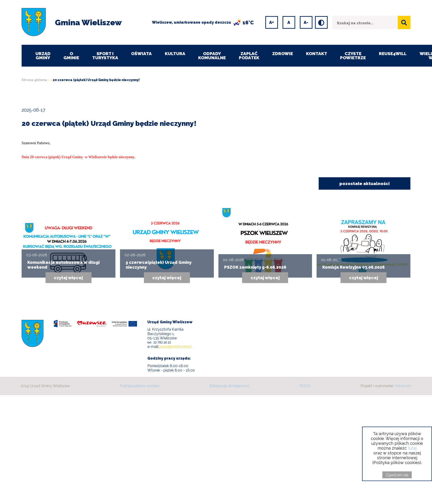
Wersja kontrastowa (317, 17)
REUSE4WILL (395, 53)
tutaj (412, 448)
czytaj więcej (69, 278)
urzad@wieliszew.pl (175, 347)
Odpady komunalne (213, 56)
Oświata (142, 53)
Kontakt (318, 53)
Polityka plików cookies (140, 386)
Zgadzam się (397, 475)
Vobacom (403, 386)
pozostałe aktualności (364, 183)
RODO (305, 386)
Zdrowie (284, 53)
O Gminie (72, 56)
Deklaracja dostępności (229, 386)
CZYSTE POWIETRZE (355, 56)
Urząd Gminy (43, 56)
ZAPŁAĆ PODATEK (250, 56)
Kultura (176, 53)
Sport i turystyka (105, 56)
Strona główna (34, 80)
